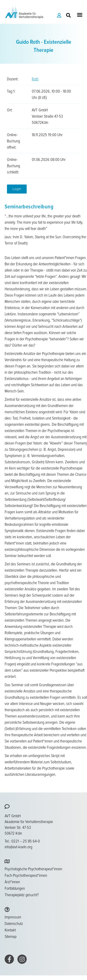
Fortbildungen (15, 888)
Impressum (13, 917)
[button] (80, 15)
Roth (35, 79)
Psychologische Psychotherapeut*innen (33, 869)
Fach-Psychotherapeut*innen (26, 875)
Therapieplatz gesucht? (22, 895)
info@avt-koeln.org (18, 847)
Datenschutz (14, 923)
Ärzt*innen (12, 882)
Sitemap (11, 936)
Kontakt (10, 930)
